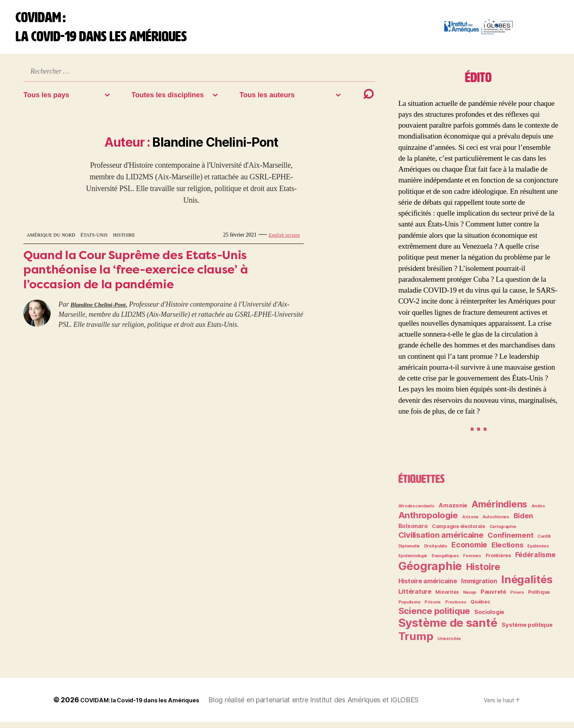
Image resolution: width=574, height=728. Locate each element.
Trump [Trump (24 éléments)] (416, 642)
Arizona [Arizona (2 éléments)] (470, 523)
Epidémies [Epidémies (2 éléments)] (538, 552)
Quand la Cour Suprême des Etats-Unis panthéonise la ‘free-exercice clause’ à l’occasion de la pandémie (155, 280)
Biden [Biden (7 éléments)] (524, 522)
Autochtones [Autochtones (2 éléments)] (496, 523)
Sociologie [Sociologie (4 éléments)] (489, 618)
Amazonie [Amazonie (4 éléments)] (453, 512)
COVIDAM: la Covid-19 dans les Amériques (151, 706)
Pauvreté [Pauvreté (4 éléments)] (493, 598)
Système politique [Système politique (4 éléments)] (527, 631)
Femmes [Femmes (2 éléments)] (472, 562)
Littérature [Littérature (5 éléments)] (415, 598)
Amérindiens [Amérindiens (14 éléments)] (499, 510)
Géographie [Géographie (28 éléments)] (430, 572)
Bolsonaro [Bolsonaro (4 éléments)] (413, 532)
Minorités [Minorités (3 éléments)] (447, 598)
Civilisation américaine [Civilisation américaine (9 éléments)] (441, 541)
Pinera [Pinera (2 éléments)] (517, 599)
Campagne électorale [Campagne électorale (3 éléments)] (459, 532)
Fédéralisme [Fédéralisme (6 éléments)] (535, 561)
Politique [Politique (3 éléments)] (539, 598)
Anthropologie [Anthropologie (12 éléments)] (428, 521)
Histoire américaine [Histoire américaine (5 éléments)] (428, 587)
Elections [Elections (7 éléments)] (507, 551)
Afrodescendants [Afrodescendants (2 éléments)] (416, 512)
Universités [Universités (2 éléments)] (449, 645)
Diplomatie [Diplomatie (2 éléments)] (409, 552)
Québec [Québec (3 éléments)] (480, 608)
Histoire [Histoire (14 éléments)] (483, 573)
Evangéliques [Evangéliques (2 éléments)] (445, 562)
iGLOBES (428, 706)
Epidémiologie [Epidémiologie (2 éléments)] (413, 562)
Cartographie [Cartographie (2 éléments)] (503, 533)
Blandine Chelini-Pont (103, 319)
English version (281, 241)
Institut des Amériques (370, 706)
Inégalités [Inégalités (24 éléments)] (527, 586)
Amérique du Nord (56, 241)
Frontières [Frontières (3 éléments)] (498, 562)
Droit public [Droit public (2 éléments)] (436, 552)
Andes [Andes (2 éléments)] (538, 512)
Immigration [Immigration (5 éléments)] (479, 587)
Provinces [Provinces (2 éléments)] (456, 608)
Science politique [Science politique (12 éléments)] (434, 617)
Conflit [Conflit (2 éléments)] (544, 543)
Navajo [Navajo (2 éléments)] (470, 599)
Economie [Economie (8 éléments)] (469, 551)
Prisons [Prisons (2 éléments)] (433, 608)
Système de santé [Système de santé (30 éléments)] (448, 629)
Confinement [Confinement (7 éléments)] (510, 541)
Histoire (143, 241)
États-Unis (107, 241)
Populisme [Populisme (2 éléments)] (409, 608)
